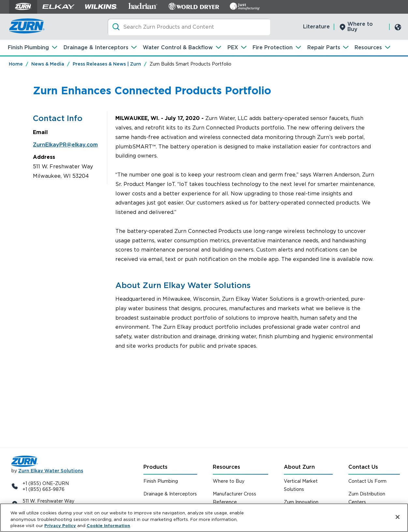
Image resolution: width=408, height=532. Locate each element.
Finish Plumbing (28, 47)
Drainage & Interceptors (96, 47)
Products (155, 467)
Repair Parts (324, 47)
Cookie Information (108, 526)
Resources (368, 47)
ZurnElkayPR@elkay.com (65, 145)
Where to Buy (360, 27)
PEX (233, 47)
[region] (204, 518)
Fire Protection (273, 47)
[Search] (189, 27)
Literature (316, 27)
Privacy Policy (60, 526)
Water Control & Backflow (178, 47)
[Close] (398, 517)
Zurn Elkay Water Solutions (51, 471)
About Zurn (299, 467)
